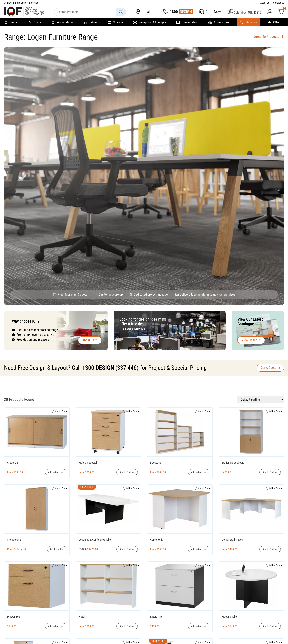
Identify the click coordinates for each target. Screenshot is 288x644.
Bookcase (156, 463)
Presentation (187, 22)
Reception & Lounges (149, 22)
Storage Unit (14, 540)
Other (274, 22)
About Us (265, 3)
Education (248, 22)
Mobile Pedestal (88, 463)
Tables (90, 22)
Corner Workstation (232, 540)
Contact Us (279, 3)
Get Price (55, 549)
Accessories (219, 22)
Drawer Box (13, 617)
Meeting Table (230, 617)
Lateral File (156, 617)
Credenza (12, 463)
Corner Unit (156, 540)
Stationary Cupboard (233, 463)
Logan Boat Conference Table (95, 540)
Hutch (82, 617)
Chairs (34, 22)
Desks (11, 22)
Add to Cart (54, 472)
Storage (115, 22)
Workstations (62, 22)
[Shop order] (260, 399)
